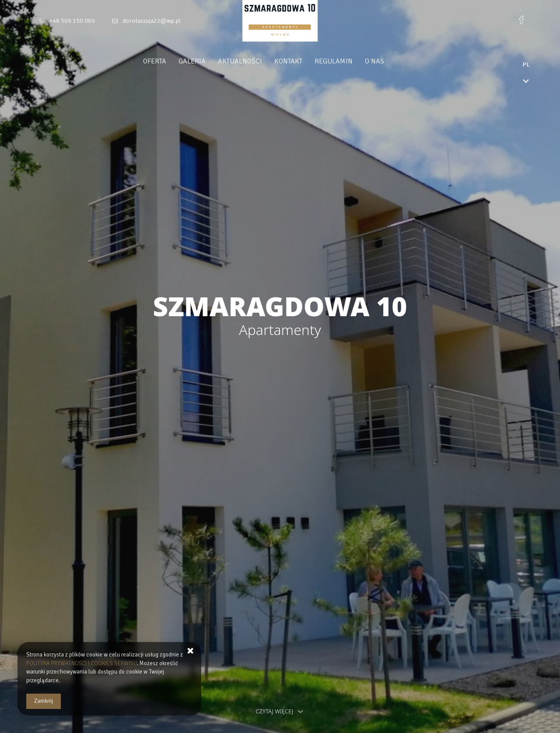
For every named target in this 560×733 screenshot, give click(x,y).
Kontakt (305, 61)
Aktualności (257, 61)
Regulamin (350, 61)
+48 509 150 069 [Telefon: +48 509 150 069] (72, 21)
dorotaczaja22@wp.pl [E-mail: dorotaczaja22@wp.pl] (152, 21)
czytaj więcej (280, 711)
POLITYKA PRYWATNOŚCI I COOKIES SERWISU (82, 663)
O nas (391, 61)
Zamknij (44, 701)
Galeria (209, 61)
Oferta (171, 61)
